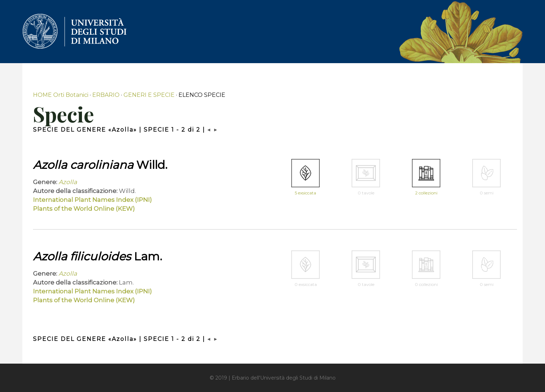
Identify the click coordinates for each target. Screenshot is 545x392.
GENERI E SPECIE (149, 95)
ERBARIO (106, 95)
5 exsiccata (305, 193)
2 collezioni (426, 193)
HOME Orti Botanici (61, 95)
